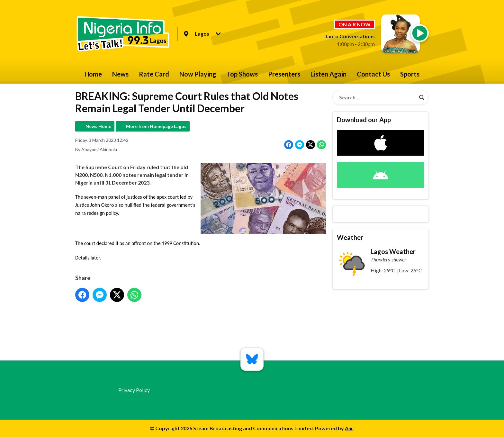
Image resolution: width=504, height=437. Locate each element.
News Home (98, 126)
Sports (410, 74)
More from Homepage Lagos (156, 126)
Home (93, 74)
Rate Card (154, 74)
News (120, 74)
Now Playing (198, 74)
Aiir (349, 428)
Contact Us (373, 74)
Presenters (284, 74)
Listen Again (328, 74)
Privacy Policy (134, 390)
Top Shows (242, 74)
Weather (350, 237)
